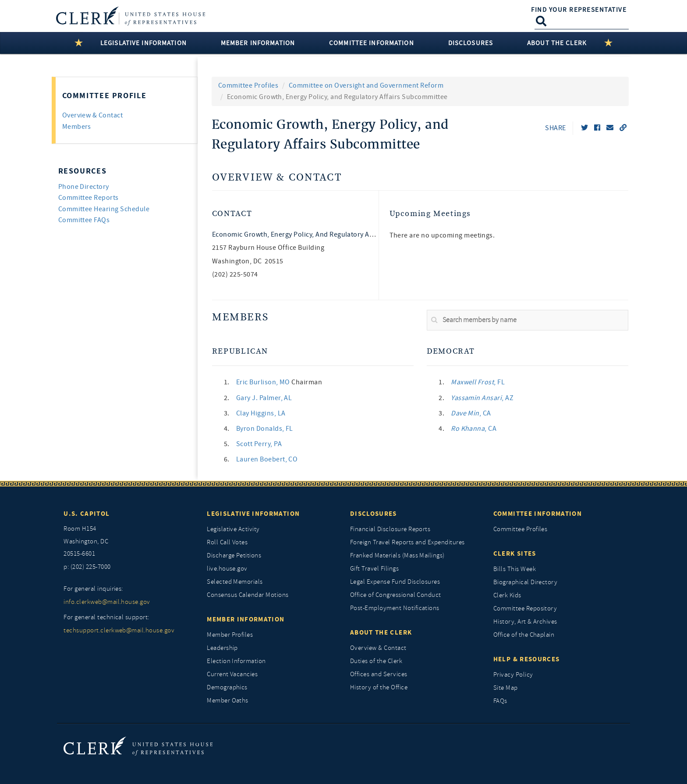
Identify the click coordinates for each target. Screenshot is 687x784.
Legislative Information (253, 514)
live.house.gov (227, 569)
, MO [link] (264, 382)
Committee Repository (525, 608)
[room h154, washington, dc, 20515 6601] (129, 542)
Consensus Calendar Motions (248, 595)
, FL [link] (265, 429)
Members (240, 318)
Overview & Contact (277, 178)
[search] (528, 320)
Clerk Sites (515, 553)
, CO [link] (267, 459)
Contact (232, 214)
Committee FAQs (84, 220)
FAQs (500, 701)
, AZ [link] (482, 398)
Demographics (227, 687)
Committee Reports (89, 198)
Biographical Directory (526, 582)
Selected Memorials (235, 582)
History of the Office (379, 687)
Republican (240, 351)
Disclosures (374, 514)
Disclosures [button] (471, 43)
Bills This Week (515, 569)
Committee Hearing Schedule (104, 209)
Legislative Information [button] (143, 43)
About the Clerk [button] (557, 43)
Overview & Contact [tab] (93, 115)
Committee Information (538, 514)
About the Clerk (381, 632)
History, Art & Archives (525, 622)
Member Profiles (230, 635)
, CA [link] (471, 413)
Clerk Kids (507, 595)
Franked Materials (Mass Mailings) (397, 555)
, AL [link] (264, 398)
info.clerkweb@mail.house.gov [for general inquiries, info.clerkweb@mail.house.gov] (107, 602)
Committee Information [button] (372, 43)
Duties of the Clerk (376, 661)
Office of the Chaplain (524, 635)
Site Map (506, 688)
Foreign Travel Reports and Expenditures (407, 542)
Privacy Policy (513, 675)
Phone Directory (84, 187)
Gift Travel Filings (374, 569)
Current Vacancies (232, 674)
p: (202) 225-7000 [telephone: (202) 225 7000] (87, 567)
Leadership (222, 648)
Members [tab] (77, 127)
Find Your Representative (579, 10)
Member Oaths (228, 701)
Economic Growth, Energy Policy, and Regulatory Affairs (299, 234)
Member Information (246, 619)
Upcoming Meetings (430, 214)
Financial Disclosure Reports (390, 529)
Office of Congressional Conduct (396, 595)
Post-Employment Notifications (395, 608)
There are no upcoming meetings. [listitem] (442, 235)
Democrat (451, 351)
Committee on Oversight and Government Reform (366, 85)
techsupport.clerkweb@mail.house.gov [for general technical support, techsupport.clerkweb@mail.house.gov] (119, 630)
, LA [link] (261, 413)
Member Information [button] (258, 43)
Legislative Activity (233, 529)
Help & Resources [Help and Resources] (527, 659)
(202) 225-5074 (235, 274)
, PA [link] (259, 444)
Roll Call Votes (227, 542)
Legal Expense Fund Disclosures (395, 582)
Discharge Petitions (234, 555)
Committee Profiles (248, 85)
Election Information (236, 661)
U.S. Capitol (87, 514)
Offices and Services (379, 674)
